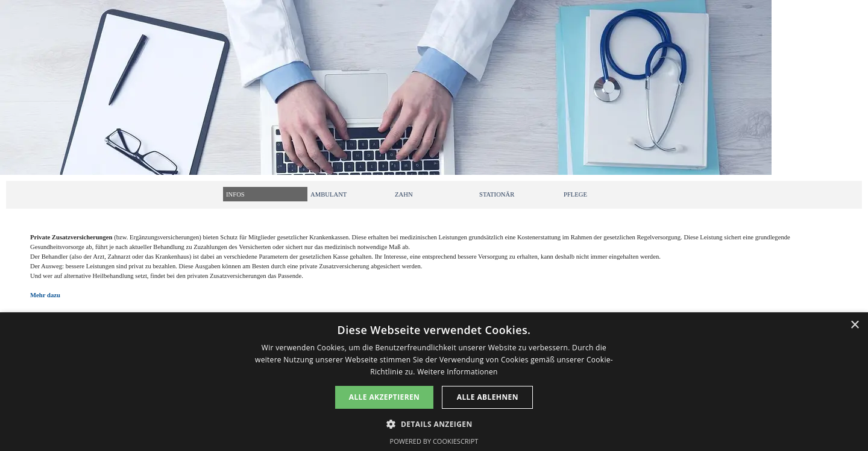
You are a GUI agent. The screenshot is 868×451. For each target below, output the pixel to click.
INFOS (235, 194)
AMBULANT (329, 194)
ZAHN (404, 194)
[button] (434, 423)
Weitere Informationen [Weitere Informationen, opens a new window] (458, 372)
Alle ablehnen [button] (488, 397)
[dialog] (434, 382)
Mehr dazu (45, 295)
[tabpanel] (434, 273)
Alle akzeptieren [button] (385, 397)
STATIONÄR (497, 194)
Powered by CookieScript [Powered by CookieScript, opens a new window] (434, 441)
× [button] (854, 325)
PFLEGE (575, 194)
